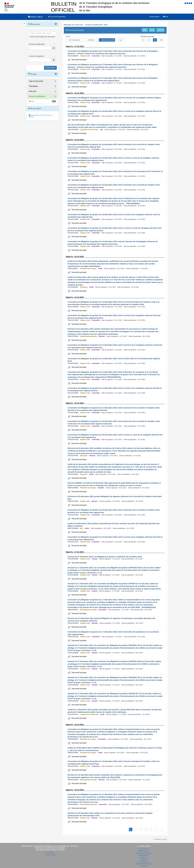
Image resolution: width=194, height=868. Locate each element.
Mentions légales (50, 855)
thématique (91, 40)
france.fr (144, 857)
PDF (145, 30)
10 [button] (143, 40)
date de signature (107, 40)
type (121, 40)
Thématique (33, 86)
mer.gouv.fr (144, 866)
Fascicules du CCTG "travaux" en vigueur (41, 116)
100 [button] (161, 40)
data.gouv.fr (144, 859)
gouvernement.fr (144, 855)
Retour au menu (160, 839)
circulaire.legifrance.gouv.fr (144, 853)
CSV (152, 30)
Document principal (79, 60)
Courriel (160, 30)
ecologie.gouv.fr (144, 862)
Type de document (36, 81)
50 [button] (155, 40)
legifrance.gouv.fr (144, 851)
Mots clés (32, 91)
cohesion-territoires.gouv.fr (144, 864)
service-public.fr (144, 849)
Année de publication (37, 96)
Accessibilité (50, 853)
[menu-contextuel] (30, 36)
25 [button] (149, 40)
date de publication (74, 40)
